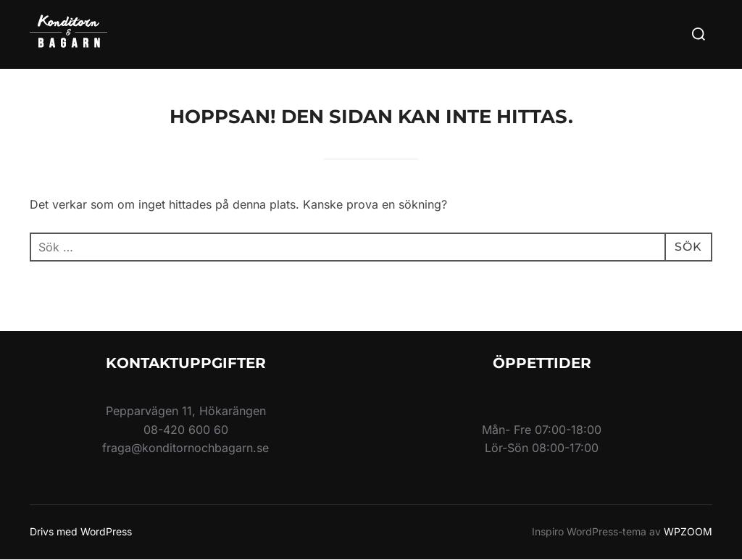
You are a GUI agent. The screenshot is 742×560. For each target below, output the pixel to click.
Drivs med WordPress (81, 531)
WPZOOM (688, 531)
